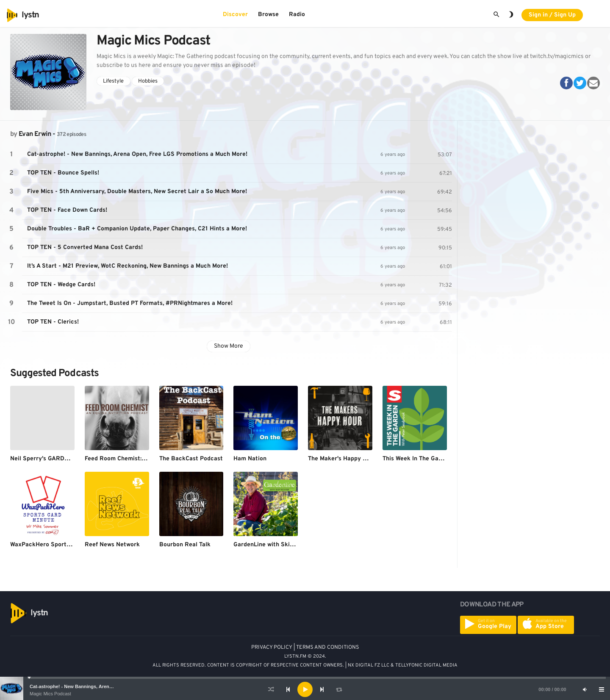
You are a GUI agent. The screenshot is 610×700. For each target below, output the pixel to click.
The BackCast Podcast (191, 459)
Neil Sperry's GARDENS (43, 459)
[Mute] (585, 689)
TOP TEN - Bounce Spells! (63, 173)
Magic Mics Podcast (50, 694)
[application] (305, 689)
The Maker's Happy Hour (342, 459)
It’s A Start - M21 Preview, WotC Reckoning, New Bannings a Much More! (128, 266)
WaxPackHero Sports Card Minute (58, 545)
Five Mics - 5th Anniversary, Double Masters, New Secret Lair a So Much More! (137, 192)
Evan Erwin (35, 134)
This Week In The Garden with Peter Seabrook (446, 459)
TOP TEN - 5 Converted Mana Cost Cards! (85, 248)
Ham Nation (250, 459)
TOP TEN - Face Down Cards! (67, 210)
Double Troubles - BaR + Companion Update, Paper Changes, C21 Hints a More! (137, 229)
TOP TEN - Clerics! (53, 322)
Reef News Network (112, 545)
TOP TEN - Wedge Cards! (61, 285)
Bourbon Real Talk (185, 545)
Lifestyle (113, 81)
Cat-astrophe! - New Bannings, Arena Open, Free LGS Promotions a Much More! (137, 154)
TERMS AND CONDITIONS (328, 647)
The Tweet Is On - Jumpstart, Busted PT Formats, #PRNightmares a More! (130, 303)
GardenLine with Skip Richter (275, 545)
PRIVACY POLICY (272, 647)
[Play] (305, 689)
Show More (229, 346)
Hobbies (148, 81)
